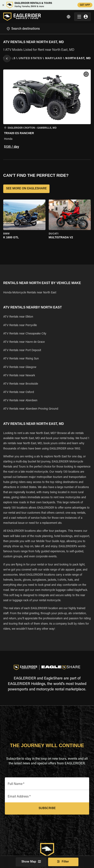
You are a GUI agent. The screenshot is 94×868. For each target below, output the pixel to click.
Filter (63, 862)
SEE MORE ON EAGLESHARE (26, 189)
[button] (47, 110)
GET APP (85, 5)
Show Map (31, 862)
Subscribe (47, 808)
